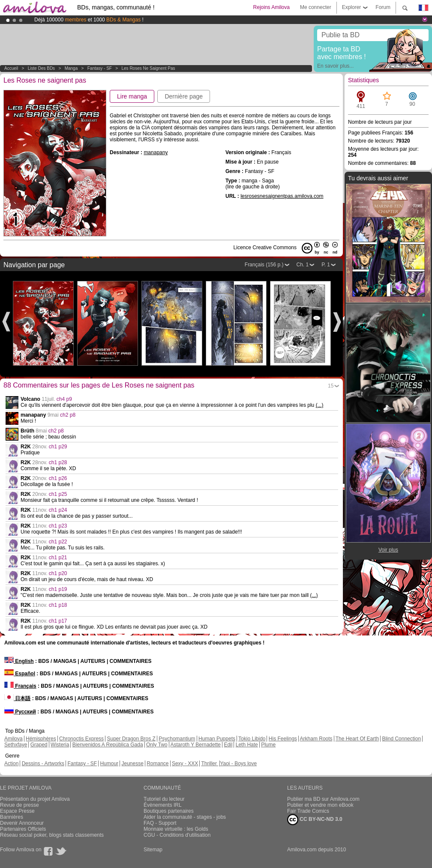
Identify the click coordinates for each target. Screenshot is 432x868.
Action (11, 764)
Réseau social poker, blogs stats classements (52, 835)
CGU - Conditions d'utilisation (177, 835)
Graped (39, 745)
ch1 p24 (58, 510)
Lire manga (132, 96)
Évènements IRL (163, 805)
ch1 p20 (58, 573)
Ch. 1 (303, 265)
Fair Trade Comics (308, 811)
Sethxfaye (16, 745)
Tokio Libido (252, 739)
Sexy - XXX (185, 764)
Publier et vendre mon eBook (320, 805)
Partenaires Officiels (23, 829)
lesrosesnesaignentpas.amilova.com (282, 196)
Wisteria (60, 745)
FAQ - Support (160, 823)
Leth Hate (247, 745)
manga (71, 68)
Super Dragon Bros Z (131, 739)
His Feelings (283, 739)
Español (20, 674)
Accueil (11, 68)
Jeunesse (132, 764)
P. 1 (326, 265)
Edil (228, 745)
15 (331, 386)
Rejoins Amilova (271, 7)
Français (20, 686)
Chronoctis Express (81, 739)
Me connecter (316, 7)
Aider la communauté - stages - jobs (185, 817)
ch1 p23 (58, 526)
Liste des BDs (41, 68)
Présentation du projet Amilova (35, 799)
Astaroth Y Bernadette (195, 745)
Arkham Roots (316, 739)
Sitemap (153, 850)
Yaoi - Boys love (238, 764)
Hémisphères (41, 739)
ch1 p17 (58, 621)
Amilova (13, 739)
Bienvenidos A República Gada (108, 745)
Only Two (157, 745)
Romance (157, 764)
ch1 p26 (58, 478)
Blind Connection (401, 739)
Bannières (12, 817)
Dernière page (184, 96)
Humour (109, 764)
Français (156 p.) (264, 265)
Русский (20, 712)
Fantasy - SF (100, 68)
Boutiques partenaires (169, 811)
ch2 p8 (68, 415)
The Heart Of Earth (357, 739)
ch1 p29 (58, 447)
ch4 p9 (64, 399)
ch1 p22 (58, 542)
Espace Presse (17, 811)
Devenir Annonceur (22, 823)
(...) (320, 405)
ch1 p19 (58, 589)
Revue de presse (19, 805)
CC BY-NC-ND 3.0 (315, 820)
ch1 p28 (58, 462)
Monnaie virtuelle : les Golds (176, 829)
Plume (268, 745)
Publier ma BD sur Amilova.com (323, 799)
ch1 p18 (58, 605)
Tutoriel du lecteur (164, 799)
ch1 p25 (58, 494)
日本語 (17, 698)
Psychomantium (177, 739)
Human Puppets (217, 739)
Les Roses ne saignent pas (148, 68)
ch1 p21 (58, 558)
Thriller (210, 764)
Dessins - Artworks (43, 764)
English (19, 661)
